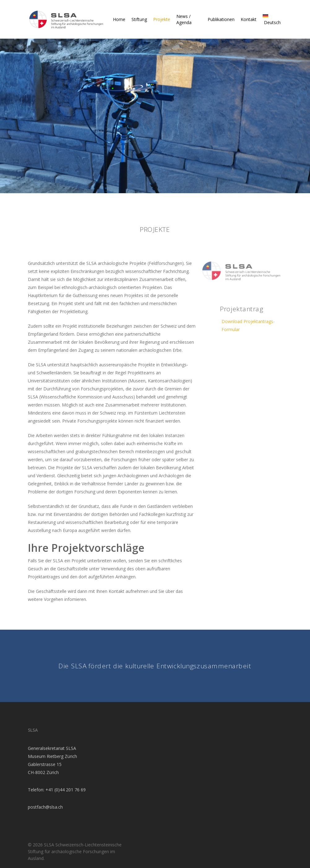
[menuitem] (271, 19)
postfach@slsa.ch (45, 807)
